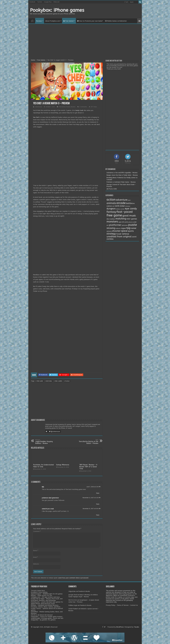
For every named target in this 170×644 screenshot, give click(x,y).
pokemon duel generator (50, 498)
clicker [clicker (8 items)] (122, 206)
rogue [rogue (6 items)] (123, 228)
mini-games (59, 381)
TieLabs (136, 627)
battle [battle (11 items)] (129, 203)
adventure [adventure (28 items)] (122, 200)
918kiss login (73, 605)
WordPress (120, 627)
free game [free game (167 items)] (114, 215)
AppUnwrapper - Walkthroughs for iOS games (47, 594)
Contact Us (134, 605)
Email (36, 557)
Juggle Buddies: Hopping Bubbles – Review (46, 442)
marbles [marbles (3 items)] (112, 219)
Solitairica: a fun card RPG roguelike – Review (122, 173)
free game (40, 381)
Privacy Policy (111, 605)
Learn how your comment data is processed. (73, 578)
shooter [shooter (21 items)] (116, 231)
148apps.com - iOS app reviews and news (45, 597)
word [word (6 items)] (134, 237)
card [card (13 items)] (117, 206)
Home (32, 21)
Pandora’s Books (84, 591)
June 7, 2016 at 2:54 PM (93, 487)
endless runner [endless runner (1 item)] (120, 209)
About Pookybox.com (53, 21)
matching (49, 381)
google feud (73, 595)
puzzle (67, 381)
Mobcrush (56, 2)
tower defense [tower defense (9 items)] (123, 234)
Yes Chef (36, 117)
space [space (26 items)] (124, 231)
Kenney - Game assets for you (42, 595)
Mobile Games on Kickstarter (116, 21)
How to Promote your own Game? (90, 21)
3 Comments (83, 107)
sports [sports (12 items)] (131, 231)
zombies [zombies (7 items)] (110, 239)
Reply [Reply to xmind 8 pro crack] (98, 515)
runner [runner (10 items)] (134, 228)
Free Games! (68, 21)
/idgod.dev (72, 591)
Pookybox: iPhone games (57, 10)
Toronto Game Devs (38, 591)
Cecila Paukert (73, 609)
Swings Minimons (63, 465)
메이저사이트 (73, 600)
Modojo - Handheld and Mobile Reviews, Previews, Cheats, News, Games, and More (46, 606)
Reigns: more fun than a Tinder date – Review (122, 175)
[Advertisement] (85, 42)
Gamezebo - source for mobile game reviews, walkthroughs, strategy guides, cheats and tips (47, 617)
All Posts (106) (112, 189)
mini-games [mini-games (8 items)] (132, 219)
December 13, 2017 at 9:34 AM (92, 509)
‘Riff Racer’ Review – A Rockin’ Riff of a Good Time (88, 467)
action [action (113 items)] (111, 200)
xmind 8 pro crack (48, 509)
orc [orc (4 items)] (123, 222)
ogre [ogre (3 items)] (120, 222)
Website (36, 564)
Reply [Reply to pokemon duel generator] (98, 504)
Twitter (40, 2)
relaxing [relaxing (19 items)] (111, 228)
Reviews (39, 21)
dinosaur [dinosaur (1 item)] (128, 206)
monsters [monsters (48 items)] (112, 222)
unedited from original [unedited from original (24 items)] (119, 237)
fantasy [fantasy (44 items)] (111, 212)
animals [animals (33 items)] (111, 203)
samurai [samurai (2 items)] (109, 231)
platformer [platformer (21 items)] (115, 225)
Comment (37, 531)
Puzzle (68, 107)
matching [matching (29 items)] (121, 219)
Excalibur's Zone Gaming (39, 592)
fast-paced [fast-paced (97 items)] (125, 212)
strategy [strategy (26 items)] (111, 234)
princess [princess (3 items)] (125, 225)
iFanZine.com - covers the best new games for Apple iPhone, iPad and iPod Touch (47, 603)
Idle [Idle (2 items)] (108, 219)
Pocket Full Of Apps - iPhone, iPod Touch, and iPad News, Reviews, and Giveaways (47, 600)
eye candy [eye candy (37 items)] (131, 209)
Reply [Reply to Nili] (98, 493)
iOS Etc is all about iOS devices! (42, 615)
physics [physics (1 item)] (131, 222)
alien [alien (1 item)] (129, 200)
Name (36, 551)
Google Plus (48, 2)
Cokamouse (38, 107)
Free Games (41, 60)
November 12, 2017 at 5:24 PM (92, 498)
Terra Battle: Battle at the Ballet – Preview (87, 442)
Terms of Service (123, 605)
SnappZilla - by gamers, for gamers (43, 620)
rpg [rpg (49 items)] (128, 228)
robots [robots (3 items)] (118, 228)
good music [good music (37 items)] (129, 216)
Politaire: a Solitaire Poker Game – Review (121, 182)
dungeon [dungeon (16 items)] (111, 209)
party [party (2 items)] (127, 222)
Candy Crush (79, 110)
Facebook (32, 2)
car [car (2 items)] (113, 206)
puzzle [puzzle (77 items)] (132, 225)
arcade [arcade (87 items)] (121, 203)
